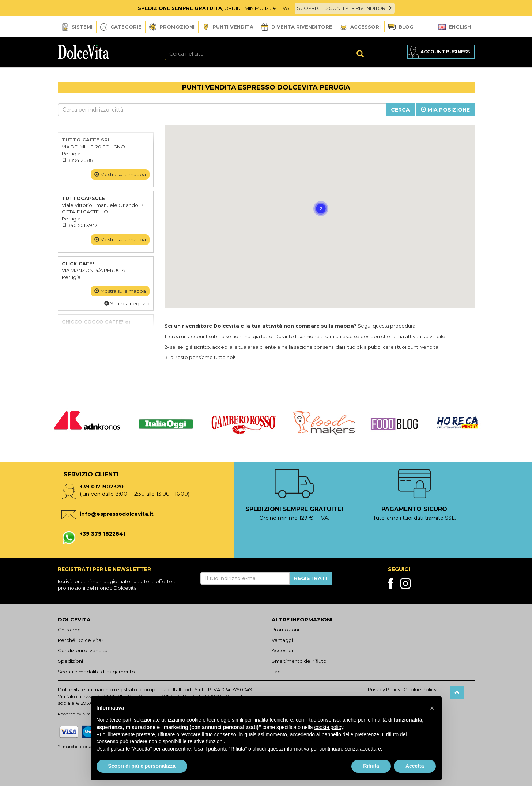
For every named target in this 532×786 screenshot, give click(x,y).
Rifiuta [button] (371, 766)
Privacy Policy (384, 689)
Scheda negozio (127, 303)
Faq (276, 672)
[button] (356, 235)
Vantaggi (282, 640)
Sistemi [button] (77, 27)
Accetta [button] (415, 766)
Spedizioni (70, 661)
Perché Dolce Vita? (81, 640)
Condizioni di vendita (83, 650)
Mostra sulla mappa (120, 174)
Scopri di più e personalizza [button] (142, 766)
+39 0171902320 (102, 487)
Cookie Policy (420, 689)
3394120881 (78, 160)
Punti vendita (228, 27)
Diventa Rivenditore (297, 27)
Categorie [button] (121, 27)
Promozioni (172, 27)
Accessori (360, 27)
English (455, 27)
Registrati (311, 578)
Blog (401, 27)
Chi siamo (69, 630)
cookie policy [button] (329, 727)
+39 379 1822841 (103, 534)
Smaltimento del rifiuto (299, 661)
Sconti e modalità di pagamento (96, 672)
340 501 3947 (80, 225)
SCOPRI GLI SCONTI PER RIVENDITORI (345, 8)
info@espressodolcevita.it (117, 514)
